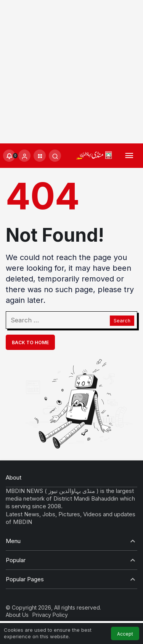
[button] (40, 156)
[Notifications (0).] (9, 156)
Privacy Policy (50, 615)
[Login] (24, 156)
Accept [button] (125, 634)
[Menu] (129, 156)
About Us (17, 615)
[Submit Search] (55, 156)
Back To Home (30, 342)
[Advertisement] (71, 72)
